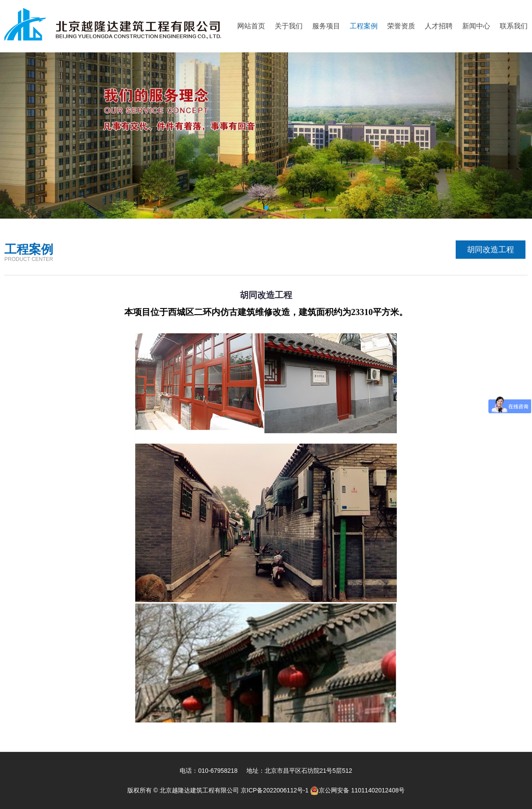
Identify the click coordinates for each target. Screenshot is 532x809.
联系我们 (514, 26)
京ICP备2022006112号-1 (276, 790)
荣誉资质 (401, 26)
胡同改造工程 (491, 250)
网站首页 (251, 26)
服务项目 (326, 26)
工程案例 (364, 26)
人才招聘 (439, 26)
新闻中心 (476, 26)
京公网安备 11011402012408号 (357, 790)
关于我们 (289, 26)
